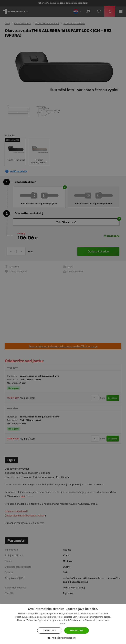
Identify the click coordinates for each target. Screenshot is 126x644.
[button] (63, 638)
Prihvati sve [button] (77, 630)
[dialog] (63, 322)
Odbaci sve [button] (50, 630)
